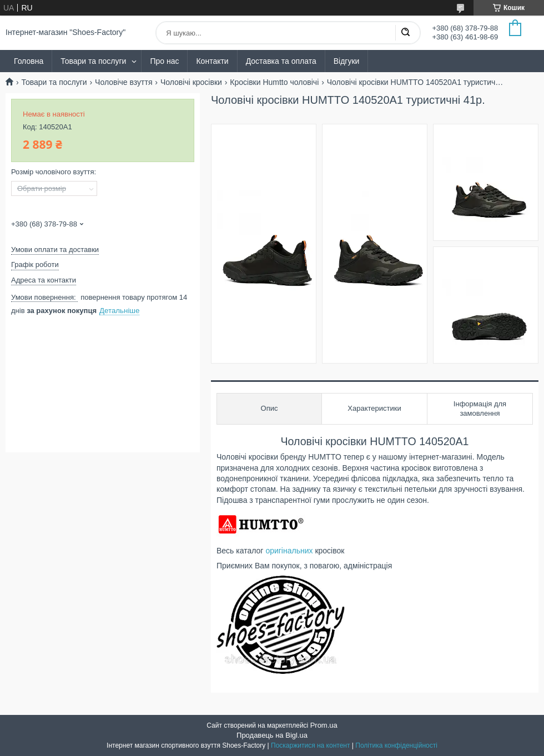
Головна (29, 61)
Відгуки (347, 61)
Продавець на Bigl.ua (272, 735)
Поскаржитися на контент (310, 745)
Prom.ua (324, 725)
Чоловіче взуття (124, 82)
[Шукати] (405, 33)
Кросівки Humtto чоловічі (274, 82)
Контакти (212, 61)
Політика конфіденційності (396, 745)
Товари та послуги (93, 61)
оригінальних (289, 551)
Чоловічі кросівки (191, 82)
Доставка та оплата (281, 61)
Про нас (164, 61)
